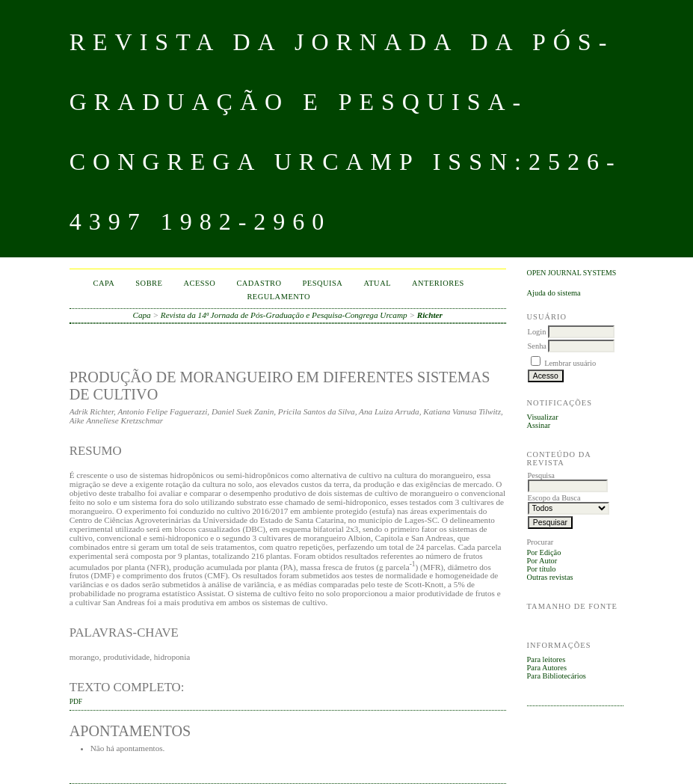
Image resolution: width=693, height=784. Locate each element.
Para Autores (547, 668)
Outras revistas (550, 577)
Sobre (149, 283)
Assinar (539, 425)
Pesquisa (323, 283)
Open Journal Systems (572, 273)
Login (537, 332)
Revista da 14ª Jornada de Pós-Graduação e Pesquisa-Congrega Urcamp (284, 315)
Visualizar (543, 417)
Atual (377, 283)
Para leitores (546, 659)
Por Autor (542, 561)
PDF (76, 702)
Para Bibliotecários (557, 676)
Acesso (199, 283)
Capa (104, 283)
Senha (537, 346)
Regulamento (278, 297)
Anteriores (438, 283)
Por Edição (544, 552)
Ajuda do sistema (554, 293)
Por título (542, 569)
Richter (430, 315)
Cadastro (259, 283)
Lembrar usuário (570, 363)
